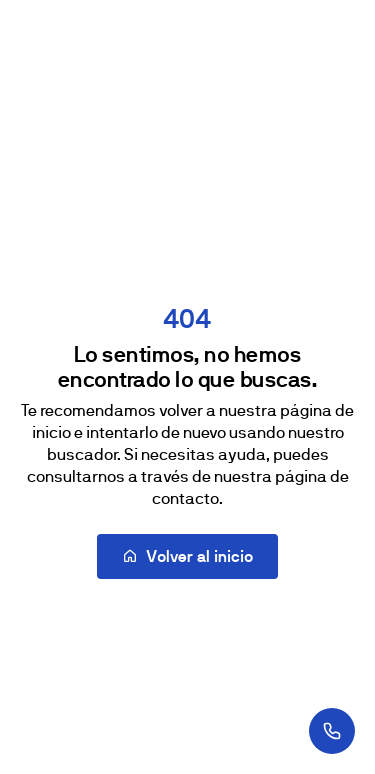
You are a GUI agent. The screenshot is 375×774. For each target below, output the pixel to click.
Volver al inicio (187, 556)
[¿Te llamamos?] (332, 731)
